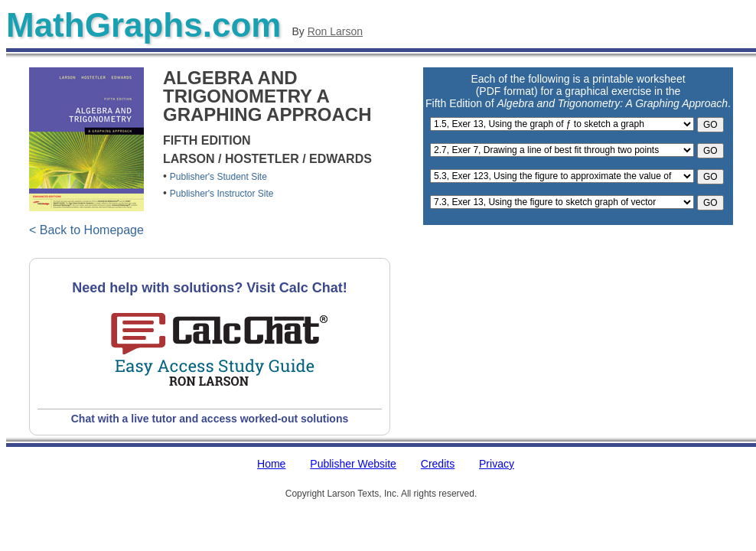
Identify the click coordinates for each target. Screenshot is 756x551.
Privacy (497, 464)
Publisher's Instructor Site (222, 194)
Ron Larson (335, 31)
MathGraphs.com (143, 25)
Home (271, 464)
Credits (438, 464)
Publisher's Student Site (218, 177)
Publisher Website (353, 464)
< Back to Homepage (86, 230)
